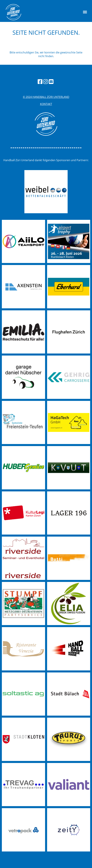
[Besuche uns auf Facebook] (40, 82)
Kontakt (46, 104)
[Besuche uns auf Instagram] (46, 82)
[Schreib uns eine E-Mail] (51, 82)
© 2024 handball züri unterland (46, 97)
